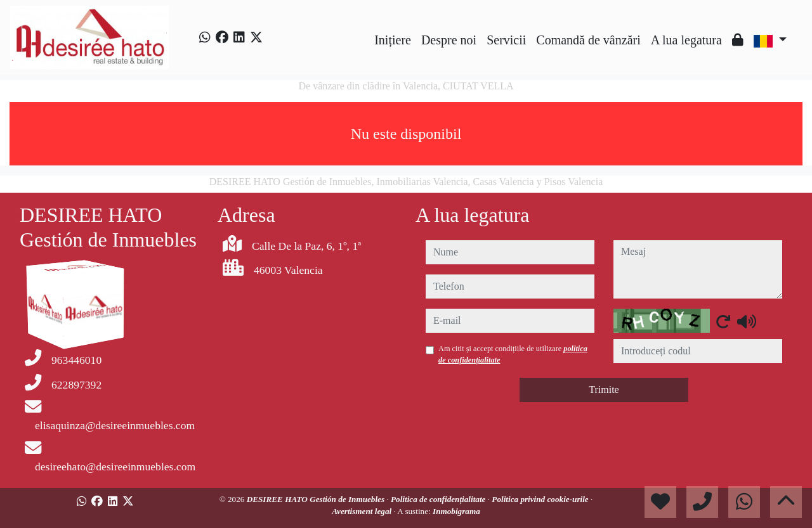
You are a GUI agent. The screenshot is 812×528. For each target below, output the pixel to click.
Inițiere (393, 40)
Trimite (604, 390)
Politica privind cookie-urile (541, 499)
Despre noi (449, 40)
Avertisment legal (363, 511)
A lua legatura (686, 40)
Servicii (506, 40)
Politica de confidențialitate (439, 499)
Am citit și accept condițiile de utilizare (513, 354)
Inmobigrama (456, 511)
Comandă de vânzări (588, 40)
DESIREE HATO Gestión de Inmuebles (317, 499)
